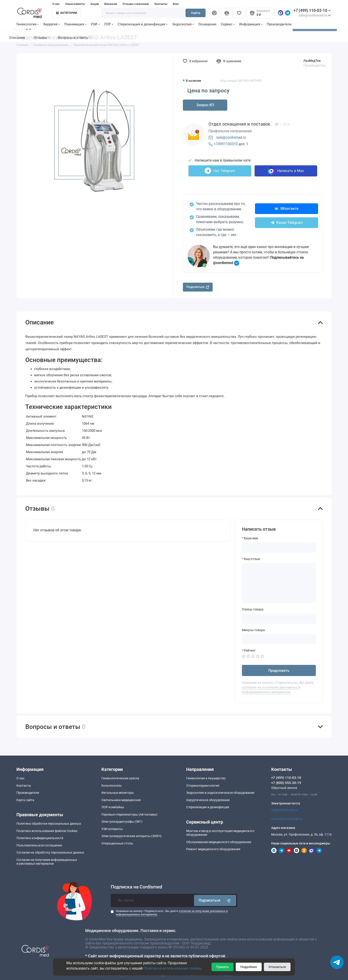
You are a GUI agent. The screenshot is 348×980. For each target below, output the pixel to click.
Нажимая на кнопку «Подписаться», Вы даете (172, 913)
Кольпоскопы (112, 786)
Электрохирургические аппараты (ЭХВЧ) (131, 836)
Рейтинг (250, 650)
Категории (67, 13)
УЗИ (95, 24)
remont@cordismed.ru (287, 819)
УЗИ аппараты (112, 829)
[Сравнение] (227, 13)
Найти (196, 13)
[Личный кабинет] (214, 13)
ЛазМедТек (312, 61)
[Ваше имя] (279, 548)
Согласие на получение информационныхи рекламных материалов (47, 862)
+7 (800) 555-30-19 (286, 783)
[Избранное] (239, 13)
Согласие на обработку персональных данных (50, 852)
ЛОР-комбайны (113, 807)
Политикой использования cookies (172, 968)
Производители (279, 24)
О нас (56, 4)
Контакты (161, 4)
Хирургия (52, 24)
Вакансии (111, 4)
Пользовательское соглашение (39, 845)
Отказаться (277, 967)
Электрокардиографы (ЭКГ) (122, 822)
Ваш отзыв (252, 559)
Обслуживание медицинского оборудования (219, 842)
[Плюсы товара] (279, 619)
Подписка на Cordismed (136, 887)
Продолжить (279, 671)
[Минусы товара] (279, 639)
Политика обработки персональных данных (49, 824)
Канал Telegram (287, 223)
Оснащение (207, 24)
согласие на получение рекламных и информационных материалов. (271, 690)
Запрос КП (205, 105)
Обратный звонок (284, 788)
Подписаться (215, 900)
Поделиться (198, 287)
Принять (222, 967)
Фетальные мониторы (118, 793)
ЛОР (109, 24)
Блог (176, 4)
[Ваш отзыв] (279, 583)
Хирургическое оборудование (208, 800)
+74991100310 (226, 144)
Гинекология (28, 24)
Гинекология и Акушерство (206, 778)
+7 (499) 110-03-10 (312, 10)
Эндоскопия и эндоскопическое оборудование (220, 793)
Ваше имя (251, 538)
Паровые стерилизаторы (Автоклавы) (129, 814)
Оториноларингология (203, 786)
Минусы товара (253, 630)
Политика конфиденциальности (40, 838)
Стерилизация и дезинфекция (143, 24)
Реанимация (75, 24)
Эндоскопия (183, 24)
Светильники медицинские (121, 800)
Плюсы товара (253, 609)
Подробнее (249, 967)
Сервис (228, 24)
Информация (251, 24)
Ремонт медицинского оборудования (213, 849)
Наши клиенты (75, 4)
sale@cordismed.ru (231, 137)
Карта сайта (25, 800)
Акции (95, 4)
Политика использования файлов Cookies (47, 831)
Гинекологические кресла (120, 778)
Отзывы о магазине (136, 4)
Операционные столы (117, 843)
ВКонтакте (287, 209)
